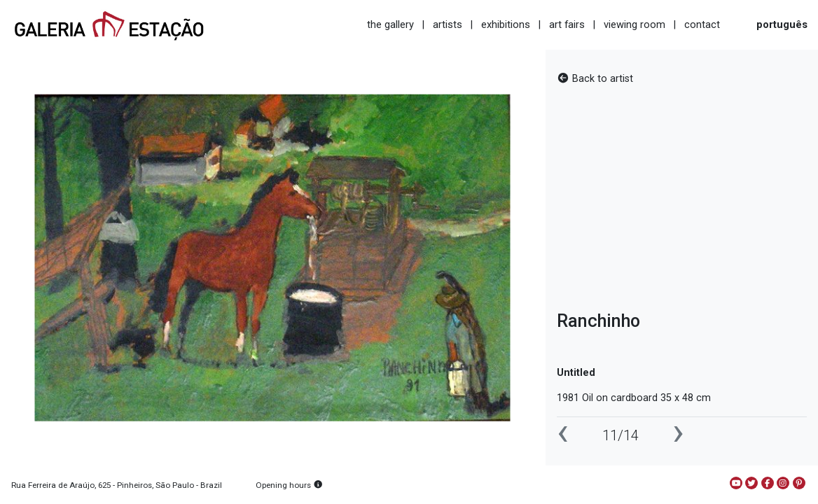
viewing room (635, 24)
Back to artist (595, 79)
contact (702, 24)
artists (448, 24)
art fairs (567, 24)
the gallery (390, 24)
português (782, 24)
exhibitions (506, 24)
